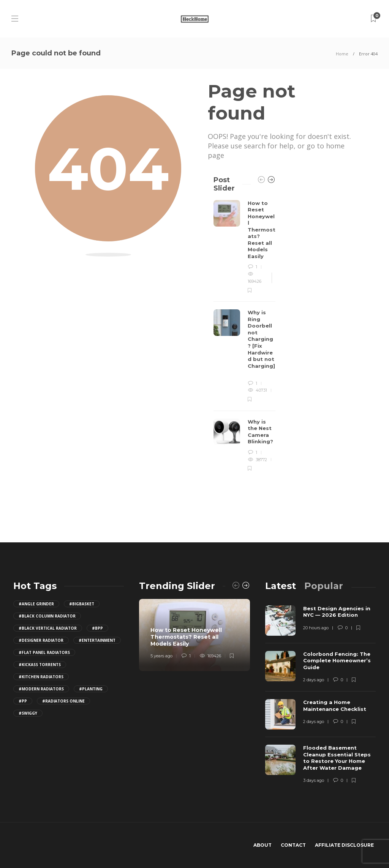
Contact (293, 845)
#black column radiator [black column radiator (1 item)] (47, 616)
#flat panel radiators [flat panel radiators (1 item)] (44, 652)
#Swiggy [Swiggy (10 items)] (28, 713)
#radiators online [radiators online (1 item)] (63, 701)
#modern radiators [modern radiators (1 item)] (41, 689)
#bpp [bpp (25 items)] (97, 628)
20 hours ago (316, 628)
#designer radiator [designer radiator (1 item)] (41, 640)
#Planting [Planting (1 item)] (91, 689)
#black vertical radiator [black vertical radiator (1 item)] (48, 628)
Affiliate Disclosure (344, 845)
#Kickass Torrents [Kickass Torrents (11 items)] (40, 665)
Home (342, 54)
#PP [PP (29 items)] (23, 701)
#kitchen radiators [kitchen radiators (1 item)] (41, 677)
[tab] (281, 586)
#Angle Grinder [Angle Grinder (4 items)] (36, 604)
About (262, 845)
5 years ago (161, 656)
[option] (244, 336)
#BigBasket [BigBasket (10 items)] (82, 604)
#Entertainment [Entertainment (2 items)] (97, 640)
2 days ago (314, 680)
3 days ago (314, 780)
